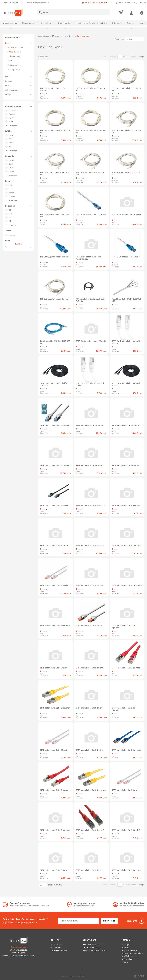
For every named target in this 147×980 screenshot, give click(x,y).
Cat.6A (11, 171)
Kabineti (9, 81)
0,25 (10, 214)
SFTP (11, 146)
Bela (11, 185)
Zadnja (141, 57)
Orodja (8, 94)
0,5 (10, 210)
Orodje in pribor (65, 23)
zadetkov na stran (55, 885)
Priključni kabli (14, 52)
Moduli (11, 61)
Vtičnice (9, 86)
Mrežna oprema (10, 23)
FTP (10, 139)
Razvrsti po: (120, 39)
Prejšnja (112, 57)
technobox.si (44, 36)
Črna (11, 189)
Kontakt (125, 947)
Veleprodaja (127, 959)
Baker (8, 43)
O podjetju (127, 945)
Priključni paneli (15, 56)
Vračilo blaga (127, 956)
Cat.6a (11, 168)
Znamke (131, 23)
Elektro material (29, 23)
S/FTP (11, 143)
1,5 (10, 221)
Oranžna (12, 196)
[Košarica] (121, 13)
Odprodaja (117, 23)
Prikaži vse (13, 126)
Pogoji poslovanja (129, 950)
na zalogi (12, 235)
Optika (8, 77)
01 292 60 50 (12, 3)
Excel (11, 121)
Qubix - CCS (13, 110)
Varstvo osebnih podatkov (133, 953)
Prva (105, 57)
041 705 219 (56, 947)
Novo (142, 23)
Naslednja (132, 57)
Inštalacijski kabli (15, 47)
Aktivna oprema (12, 90)
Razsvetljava (47, 23)
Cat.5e (11, 160)
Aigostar (12, 114)
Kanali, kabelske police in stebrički (92, 23)
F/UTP (11, 135)
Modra (11, 192)
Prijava (131, 13)
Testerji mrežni (14, 70)
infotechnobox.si (41, 3)
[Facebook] (142, 921)
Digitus (11, 118)
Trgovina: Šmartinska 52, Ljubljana (130, 3)
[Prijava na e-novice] (109, 921)
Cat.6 (11, 164)
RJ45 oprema (13, 65)
